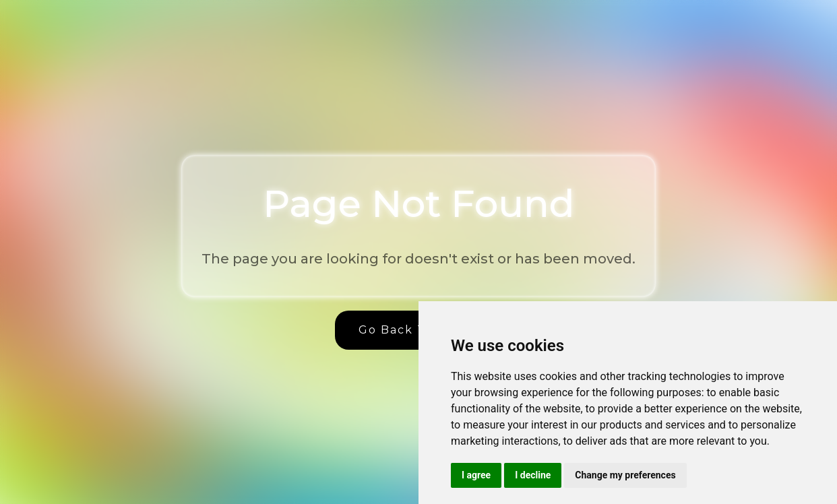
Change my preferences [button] (625, 475)
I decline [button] (533, 475)
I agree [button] (476, 475)
